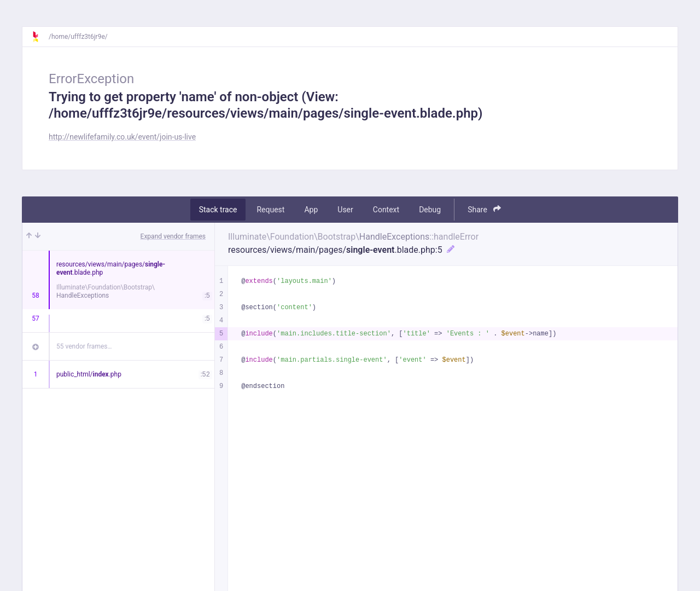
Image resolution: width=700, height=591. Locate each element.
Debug (430, 210)
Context (386, 210)
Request (270, 210)
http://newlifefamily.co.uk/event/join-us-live (122, 137)
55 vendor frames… (84, 346)
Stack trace (218, 210)
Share (484, 209)
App (311, 210)
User (345, 210)
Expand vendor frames (173, 236)
